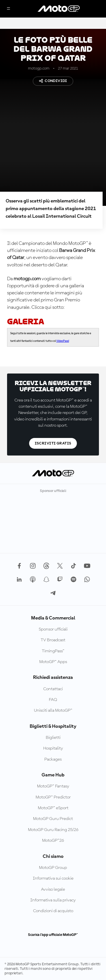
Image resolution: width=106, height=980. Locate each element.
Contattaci (53, 689)
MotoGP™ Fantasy (53, 786)
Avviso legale (53, 890)
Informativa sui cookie (53, 878)
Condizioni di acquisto (53, 911)
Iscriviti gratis (53, 443)
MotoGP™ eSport (53, 808)
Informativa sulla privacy (53, 900)
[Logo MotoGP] (59, 9)
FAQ (53, 700)
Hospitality (53, 748)
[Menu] (8, 9)
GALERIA (26, 322)
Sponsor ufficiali (53, 629)
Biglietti (53, 738)
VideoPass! (63, 341)
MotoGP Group (53, 868)
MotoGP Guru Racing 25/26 (53, 830)
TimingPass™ (53, 651)
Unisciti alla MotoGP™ (53, 711)
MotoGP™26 (53, 841)
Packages (53, 759)
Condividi (53, 81)
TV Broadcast (53, 640)
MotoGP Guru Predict (53, 819)
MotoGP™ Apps (53, 662)
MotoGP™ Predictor (53, 797)
